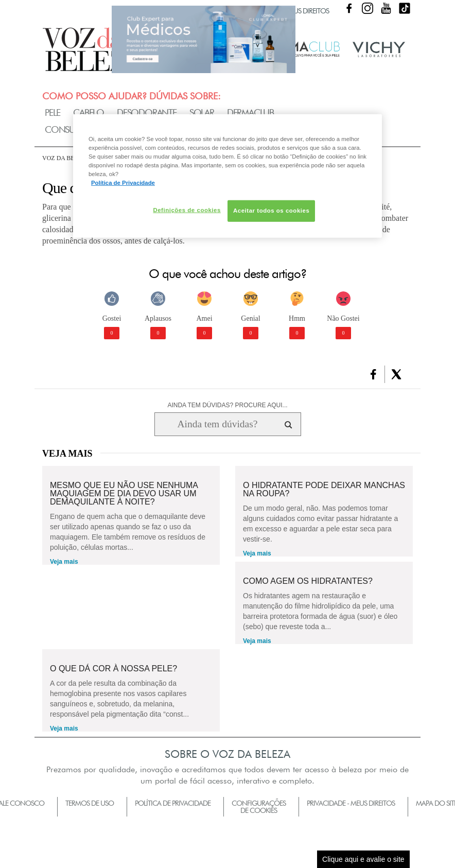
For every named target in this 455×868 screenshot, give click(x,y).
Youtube (386, 8)
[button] (373, 374)
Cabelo (89, 112)
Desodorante (147, 112)
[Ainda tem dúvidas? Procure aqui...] (217, 424)
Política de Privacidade (173, 803)
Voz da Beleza (66, 158)
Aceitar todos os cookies (271, 211)
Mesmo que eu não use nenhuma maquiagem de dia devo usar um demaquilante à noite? (124, 494)
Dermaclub (250, 112)
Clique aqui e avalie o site (363, 859)
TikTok (405, 8)
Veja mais (64, 562)
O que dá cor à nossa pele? (113, 669)
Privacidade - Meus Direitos (351, 803)
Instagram (367, 8)
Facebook (349, 8)
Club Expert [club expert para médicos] (204, 39)
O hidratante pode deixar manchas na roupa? (324, 490)
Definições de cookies (187, 210)
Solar (202, 112)
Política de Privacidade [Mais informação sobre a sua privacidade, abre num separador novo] (123, 183)
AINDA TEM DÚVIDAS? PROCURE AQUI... (227, 405)
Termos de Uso (90, 803)
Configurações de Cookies (259, 807)
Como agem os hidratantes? (308, 581)
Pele (52, 112)
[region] (227, 176)
